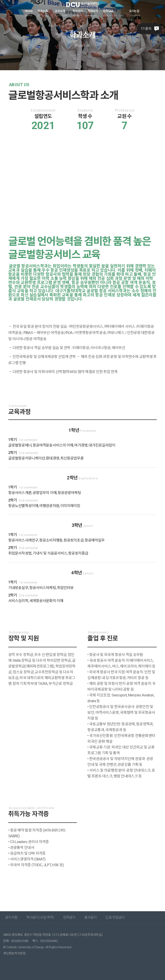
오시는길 (135, 13)
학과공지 (78, 13)
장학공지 (69, 917)
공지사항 (11, 917)
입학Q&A (114, 13)
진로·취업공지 (115, 917)
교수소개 (61, 13)
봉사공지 (91, 917)
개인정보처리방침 (14, 953)
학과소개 (44, 13)
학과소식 (93, 13)
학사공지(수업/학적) (40, 917)
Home (29, 13)
